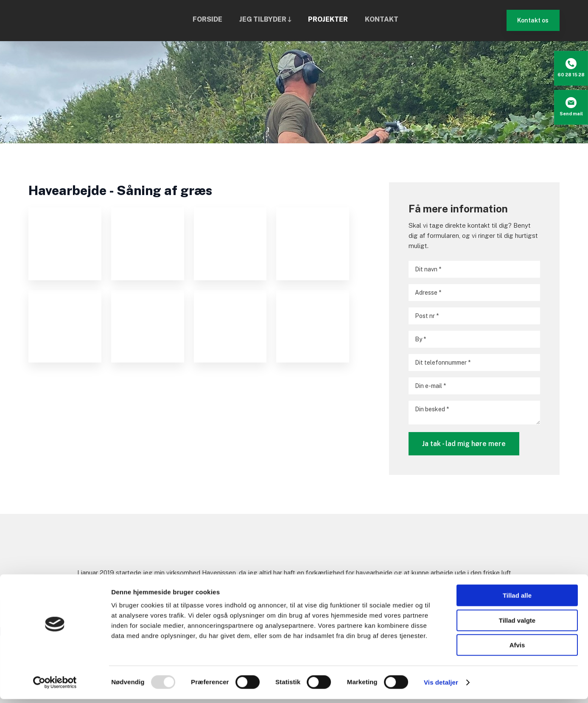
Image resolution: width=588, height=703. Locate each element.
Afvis (517, 649)
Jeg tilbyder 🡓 (265, 19)
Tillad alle (517, 599)
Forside (207, 19)
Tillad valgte (517, 624)
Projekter (328, 19)
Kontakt (382, 19)
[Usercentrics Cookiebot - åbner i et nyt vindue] (55, 686)
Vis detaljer (441, 686)
